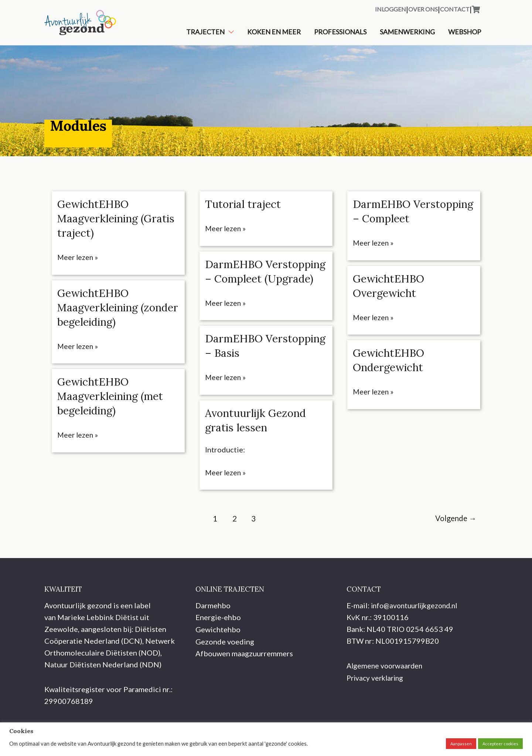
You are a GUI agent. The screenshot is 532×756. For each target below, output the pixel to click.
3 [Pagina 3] (252, 541)
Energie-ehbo (218, 639)
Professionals (340, 36)
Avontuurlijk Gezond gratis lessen (258, 442)
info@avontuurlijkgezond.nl (417, 627)
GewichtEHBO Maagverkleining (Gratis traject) (100, 227)
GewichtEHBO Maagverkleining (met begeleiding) (113, 404)
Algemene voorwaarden (386, 687)
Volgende (454, 541)
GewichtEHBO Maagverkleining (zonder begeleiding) (110, 315)
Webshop (465, 36)
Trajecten (205, 36)
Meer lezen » (79, 266)
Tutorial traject (244, 212)
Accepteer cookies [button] (500, 744)
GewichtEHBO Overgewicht (390, 308)
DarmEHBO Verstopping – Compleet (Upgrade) (257, 287)
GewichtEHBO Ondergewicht (390, 382)
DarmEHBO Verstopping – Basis (256, 368)
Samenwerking (407, 36)
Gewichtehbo (218, 651)
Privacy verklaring (377, 699)
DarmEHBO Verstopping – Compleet (389, 227)
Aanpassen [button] (461, 744)
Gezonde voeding (225, 663)
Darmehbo (213, 627)
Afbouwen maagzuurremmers (244, 674)
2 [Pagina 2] (232, 541)
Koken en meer (274, 36)
